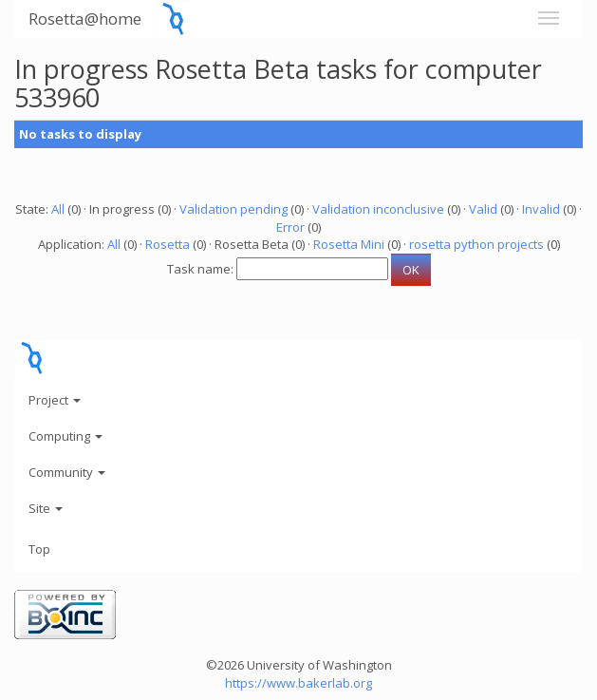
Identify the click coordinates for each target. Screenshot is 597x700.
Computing (65, 436)
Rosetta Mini (349, 244)
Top (39, 549)
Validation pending (233, 209)
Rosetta (168, 244)
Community (67, 472)
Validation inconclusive (378, 209)
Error (290, 227)
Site (46, 508)
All (58, 209)
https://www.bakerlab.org (298, 683)
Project (55, 400)
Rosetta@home (85, 19)
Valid (483, 209)
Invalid (541, 209)
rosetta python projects (476, 244)
